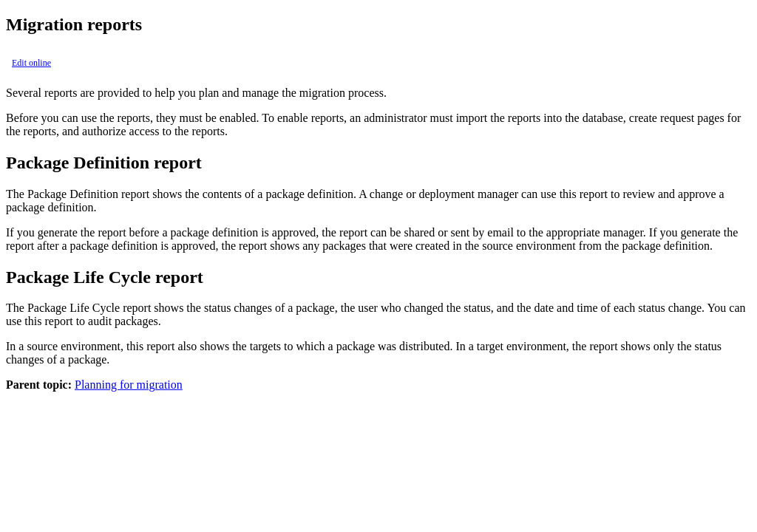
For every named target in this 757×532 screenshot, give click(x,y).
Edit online (31, 63)
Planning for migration (129, 385)
